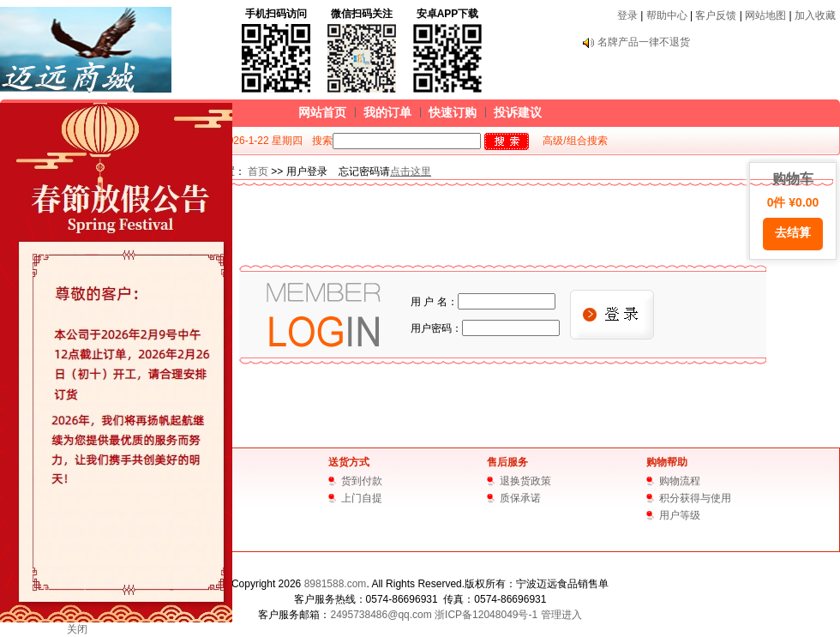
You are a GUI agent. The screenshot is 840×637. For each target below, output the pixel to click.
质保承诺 (520, 498)
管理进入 (561, 615)
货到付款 (362, 481)
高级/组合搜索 (575, 141)
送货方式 (349, 462)
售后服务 (507, 462)
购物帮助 (667, 462)
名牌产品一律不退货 (644, 42)
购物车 (793, 211)
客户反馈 (716, 15)
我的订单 (387, 112)
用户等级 (680, 515)
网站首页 (322, 112)
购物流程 (680, 481)
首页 (258, 171)
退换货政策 (525, 481)
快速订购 (453, 112)
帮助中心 (667, 15)
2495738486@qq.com (381, 615)
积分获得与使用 (695, 498)
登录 (627, 15)
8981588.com (336, 584)
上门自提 (362, 498)
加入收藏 (815, 15)
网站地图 (765, 15)
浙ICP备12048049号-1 (486, 615)
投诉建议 (518, 112)
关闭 (77, 629)
